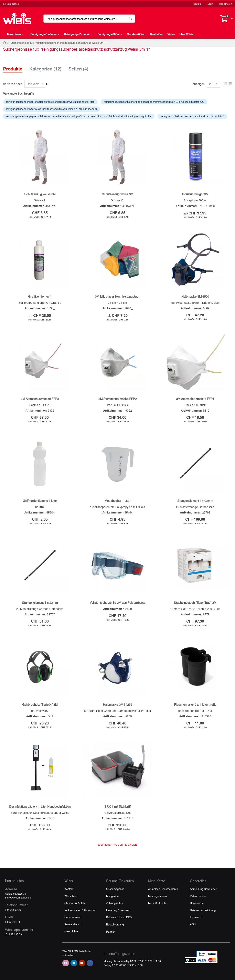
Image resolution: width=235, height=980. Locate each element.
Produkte (13, 69)
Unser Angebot (115, 889)
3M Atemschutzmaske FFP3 (40, 399)
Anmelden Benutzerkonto (163, 889)
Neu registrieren (157, 896)
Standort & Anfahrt (75, 903)
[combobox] (89, 19)
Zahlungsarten (115, 903)
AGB (193, 924)
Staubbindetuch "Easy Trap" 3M (195, 603)
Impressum (197, 917)
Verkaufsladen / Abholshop (80, 910)
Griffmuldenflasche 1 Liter (40, 501)
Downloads (196, 903)
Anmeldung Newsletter (203, 889)
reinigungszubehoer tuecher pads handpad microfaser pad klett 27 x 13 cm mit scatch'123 (154, 102)
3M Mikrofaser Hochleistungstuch (117, 296)
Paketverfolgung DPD (119, 917)
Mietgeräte (112, 896)
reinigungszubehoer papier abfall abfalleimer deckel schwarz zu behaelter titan (50, 102)
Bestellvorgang (115, 924)
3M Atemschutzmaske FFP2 (118, 399)
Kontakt (197, 4)
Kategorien (45, 68)
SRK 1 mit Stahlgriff (117, 806)
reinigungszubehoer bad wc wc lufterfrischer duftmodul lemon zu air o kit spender (52, 109)
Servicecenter (73, 917)
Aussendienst (72, 924)
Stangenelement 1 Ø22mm (195, 501)
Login (210, 4)
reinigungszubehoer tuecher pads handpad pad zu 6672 (192, 116)
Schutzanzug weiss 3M (40, 194)
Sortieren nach (13, 84)
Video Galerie (198, 896)
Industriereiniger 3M (195, 194)
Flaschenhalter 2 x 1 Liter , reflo (195, 704)
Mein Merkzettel (158, 903)
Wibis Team (71, 896)
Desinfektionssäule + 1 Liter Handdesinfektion (40, 806)
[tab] (16, 65)
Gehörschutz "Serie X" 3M (40, 704)
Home (5, 43)
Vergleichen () (12, 4)
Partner (110, 931)
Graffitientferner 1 (40, 296)
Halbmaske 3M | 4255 (117, 704)
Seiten (78, 68)
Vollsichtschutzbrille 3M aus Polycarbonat (117, 603)
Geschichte (71, 931)
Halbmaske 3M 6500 (195, 296)
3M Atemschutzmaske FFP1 (195, 399)
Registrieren (226, 4)
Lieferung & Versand (118, 910)
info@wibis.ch (13, 922)
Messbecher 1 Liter (117, 501)
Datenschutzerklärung (203, 910)
